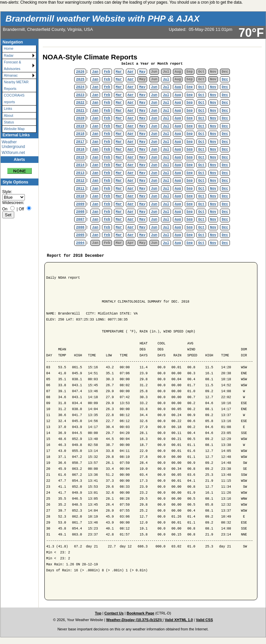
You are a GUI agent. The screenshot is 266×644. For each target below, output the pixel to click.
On (5, 209)
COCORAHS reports (14, 98)
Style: (7, 192)
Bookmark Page (140, 613)
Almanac (11, 75)
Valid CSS (204, 620)
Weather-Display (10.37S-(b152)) (134, 620)
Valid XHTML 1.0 (179, 620)
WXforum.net (13, 153)
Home (9, 48)
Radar (9, 55)
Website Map (14, 129)
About (9, 115)
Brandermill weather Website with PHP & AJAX (103, 19)
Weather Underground (13, 144)
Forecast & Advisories (13, 65)
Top (98, 613)
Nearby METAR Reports (16, 85)
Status (9, 122)
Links (8, 108)
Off (22, 209)
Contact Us (114, 613)
